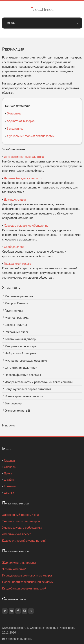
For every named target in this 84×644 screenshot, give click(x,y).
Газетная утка (14, 311)
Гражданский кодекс (17, 264)
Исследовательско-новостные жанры (27, 575)
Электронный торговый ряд (21, 515)
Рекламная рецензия (19, 296)
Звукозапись (15, 129)
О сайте (9, 480)
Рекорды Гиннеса (16, 303)
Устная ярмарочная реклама (24, 396)
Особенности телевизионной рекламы (28, 582)
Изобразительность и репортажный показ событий (39, 382)
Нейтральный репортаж (21, 353)
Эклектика (14, 113)
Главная (9, 461)
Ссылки (9, 493)
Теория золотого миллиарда (21, 521)
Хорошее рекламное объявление (26, 226)
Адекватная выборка (21, 121)
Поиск (8, 473)
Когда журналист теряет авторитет (28, 389)
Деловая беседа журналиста (23, 178)
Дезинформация (15, 200)
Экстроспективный (17, 411)
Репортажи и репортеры (21, 346)
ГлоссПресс (42, 9)
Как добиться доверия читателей (24, 588)
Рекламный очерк (17, 332)
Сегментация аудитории (21, 368)
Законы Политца (16, 325)
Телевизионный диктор (20, 339)
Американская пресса (17, 534)
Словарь (10, 467)
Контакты (10, 486)
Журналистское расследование (26, 361)
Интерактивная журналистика (24, 157)
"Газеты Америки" (14, 569)
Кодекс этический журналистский (24, 541)
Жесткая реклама (17, 318)
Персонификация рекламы (23, 375)
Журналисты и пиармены (19, 563)
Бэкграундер (13, 403)
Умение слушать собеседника (22, 528)
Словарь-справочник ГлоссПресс (52, 628)
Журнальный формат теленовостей (31, 136)
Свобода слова (14, 247)
